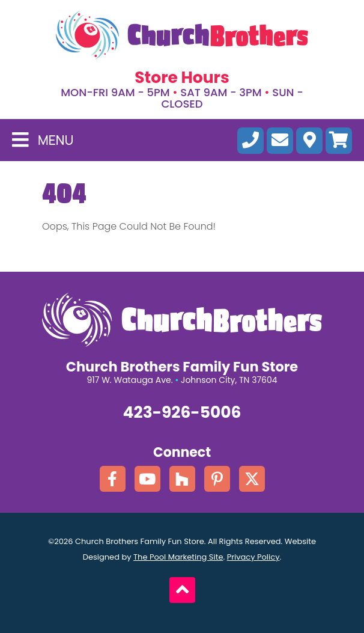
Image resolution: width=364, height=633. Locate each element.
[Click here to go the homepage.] (182, 35)
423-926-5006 (182, 412)
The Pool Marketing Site (178, 557)
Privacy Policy (253, 557)
